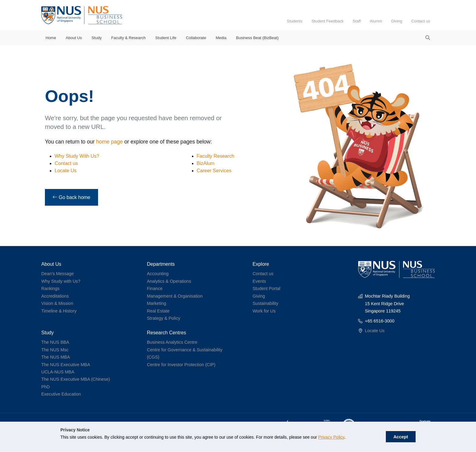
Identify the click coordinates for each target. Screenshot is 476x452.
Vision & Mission (57, 303)
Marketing (156, 303)
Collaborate (196, 38)
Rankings (50, 288)
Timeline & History (59, 311)
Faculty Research (216, 156)
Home (51, 38)
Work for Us (264, 311)
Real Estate (158, 311)
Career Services (214, 171)
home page (110, 142)
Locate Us (66, 171)
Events (259, 281)
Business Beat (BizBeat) (257, 38)
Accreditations (55, 296)
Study (96, 38)
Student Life (166, 38)
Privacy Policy (331, 437)
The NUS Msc (55, 350)
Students (295, 21)
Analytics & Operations (169, 281)
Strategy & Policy (164, 318)
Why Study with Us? (61, 281)
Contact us (421, 21)
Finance (155, 288)
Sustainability (265, 303)
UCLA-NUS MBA (58, 372)
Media (221, 38)
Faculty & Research (128, 38)
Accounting (158, 274)
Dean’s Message (58, 274)
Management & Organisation (175, 296)
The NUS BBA (55, 342)
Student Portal (266, 288)
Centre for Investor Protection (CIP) (181, 365)
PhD (46, 387)
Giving (397, 21)
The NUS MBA (56, 357)
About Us (74, 38)
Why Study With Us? (77, 156)
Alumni (376, 21)
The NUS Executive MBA (66, 365)
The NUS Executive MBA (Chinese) (76, 379)
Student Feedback (328, 21)
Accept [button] (401, 437)
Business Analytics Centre (172, 342)
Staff (357, 21)
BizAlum (206, 163)
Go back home (71, 197)
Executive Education (61, 394)
